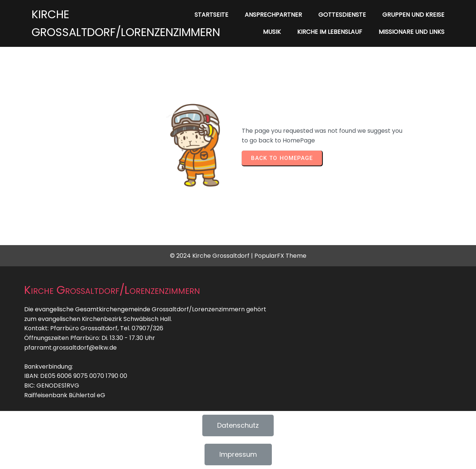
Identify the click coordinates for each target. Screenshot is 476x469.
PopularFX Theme (280, 256)
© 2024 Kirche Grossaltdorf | (212, 256)
